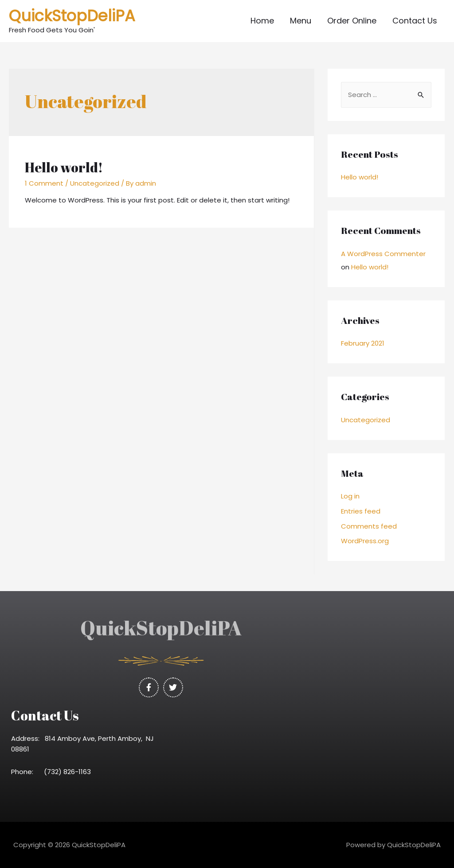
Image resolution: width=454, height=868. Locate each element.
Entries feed (361, 511)
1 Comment (44, 183)
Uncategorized (95, 183)
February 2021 (363, 343)
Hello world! (64, 167)
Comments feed (369, 526)
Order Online (352, 21)
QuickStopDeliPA (72, 16)
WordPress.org (365, 541)
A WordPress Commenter (383, 254)
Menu (301, 21)
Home (262, 21)
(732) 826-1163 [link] (70, 772)
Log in (350, 496)
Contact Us (415, 21)
